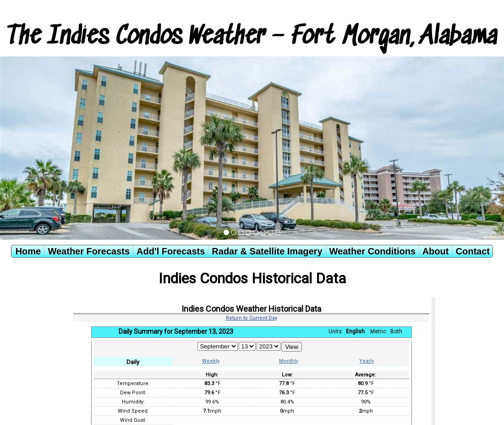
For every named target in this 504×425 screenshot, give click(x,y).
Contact (473, 251)
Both (396, 331)
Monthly (289, 361)
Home (28, 251)
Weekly (211, 361)
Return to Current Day (252, 318)
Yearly (367, 361)
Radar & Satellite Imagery (267, 251)
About (436, 251)
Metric (378, 331)
